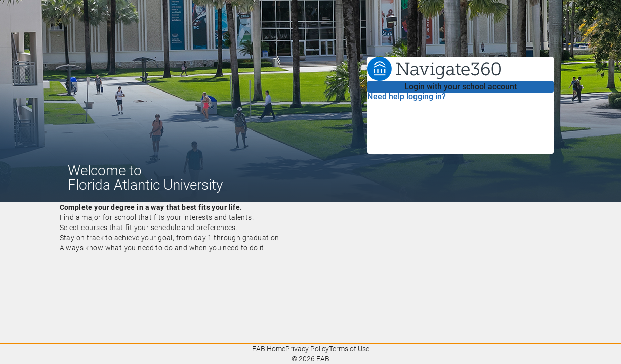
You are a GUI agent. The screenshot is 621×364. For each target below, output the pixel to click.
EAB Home (269, 349)
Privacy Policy (307, 349)
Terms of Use (349, 349)
